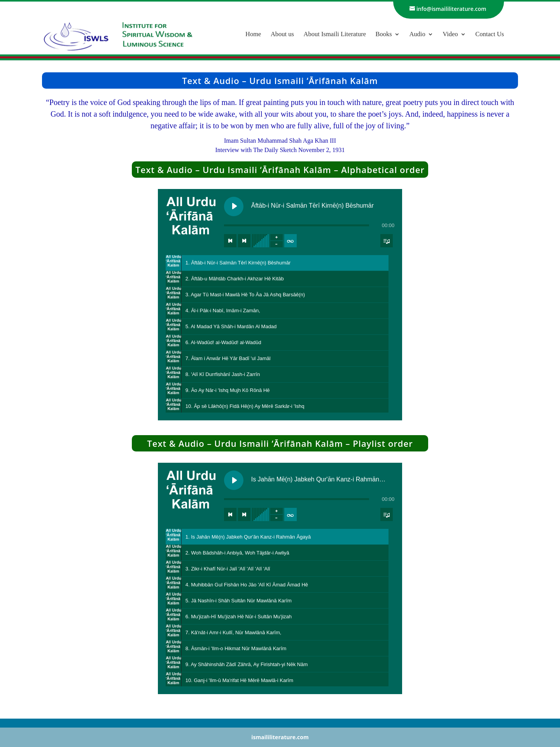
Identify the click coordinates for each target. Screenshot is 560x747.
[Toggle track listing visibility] (387, 241)
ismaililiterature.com (280, 737)
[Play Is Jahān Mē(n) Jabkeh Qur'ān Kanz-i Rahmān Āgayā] (234, 480)
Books (384, 35)
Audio (417, 35)
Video (450, 35)
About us (282, 35)
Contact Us (490, 35)
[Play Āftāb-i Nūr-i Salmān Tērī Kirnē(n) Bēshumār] (234, 206)
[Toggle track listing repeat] (290, 241)
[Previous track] (230, 241)
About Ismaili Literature (335, 35)
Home (253, 35)
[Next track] (244, 241)
